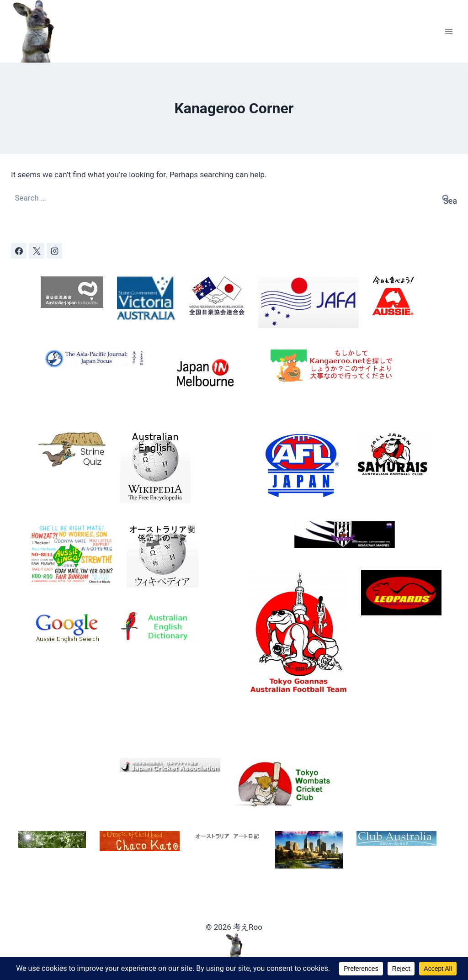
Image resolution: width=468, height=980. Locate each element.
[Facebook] (19, 251)
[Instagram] (54, 251)
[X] (37, 251)
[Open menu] (449, 31)
